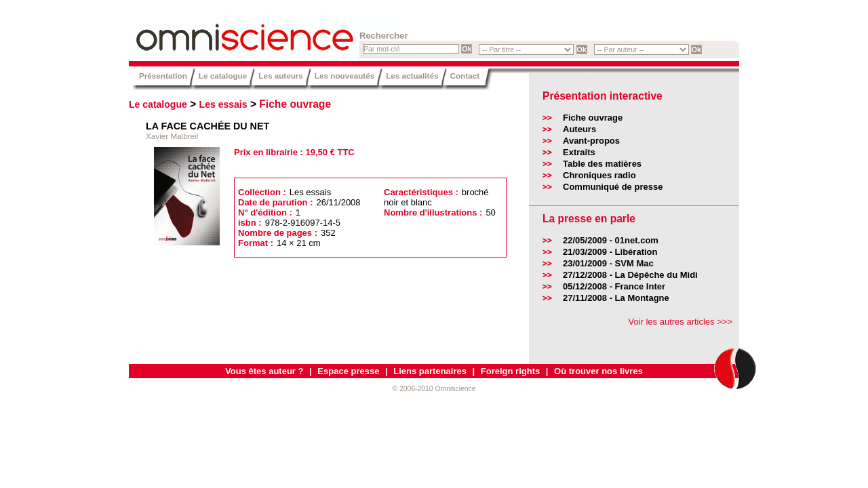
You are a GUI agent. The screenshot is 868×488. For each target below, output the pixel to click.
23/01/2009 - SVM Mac (608, 263)
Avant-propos (591, 141)
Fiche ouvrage (295, 104)
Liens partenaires (430, 371)
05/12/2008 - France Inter (614, 286)
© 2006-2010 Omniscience (434, 389)
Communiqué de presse (613, 187)
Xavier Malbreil (172, 136)
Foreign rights (510, 371)
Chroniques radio (599, 175)
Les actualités (412, 76)
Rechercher (384, 36)
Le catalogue (223, 76)
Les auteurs (281, 76)
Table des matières (602, 164)
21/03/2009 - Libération (610, 252)
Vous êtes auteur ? (264, 371)
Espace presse (348, 371)
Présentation (163, 76)
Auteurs (579, 129)
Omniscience (210, 30)
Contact (465, 76)
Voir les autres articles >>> (680, 322)
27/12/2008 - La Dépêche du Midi (630, 275)
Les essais (223, 104)
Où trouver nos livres (598, 371)
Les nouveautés (344, 76)
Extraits (579, 152)
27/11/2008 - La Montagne (616, 298)
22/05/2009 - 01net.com (611, 240)
